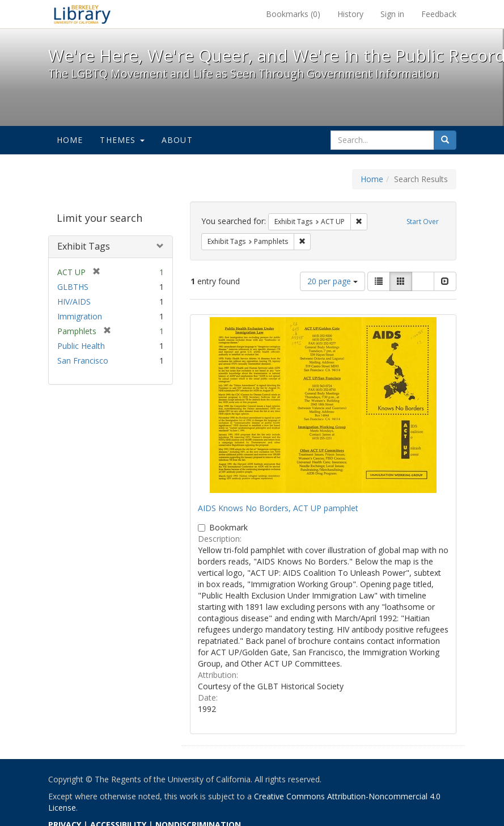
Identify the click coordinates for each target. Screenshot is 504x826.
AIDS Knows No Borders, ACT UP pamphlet (278, 508)
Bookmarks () (293, 14)
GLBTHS (73, 287)
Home (70, 140)
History (350, 14)
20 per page (333, 281)
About (177, 140)
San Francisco (83, 361)
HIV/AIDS (74, 302)
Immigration (80, 316)
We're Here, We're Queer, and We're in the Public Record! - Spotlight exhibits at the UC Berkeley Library (82, 14)
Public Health (81, 346)
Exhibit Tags (84, 246)
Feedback (439, 14)
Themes (122, 140)
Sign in (392, 14)
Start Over (423, 222)
